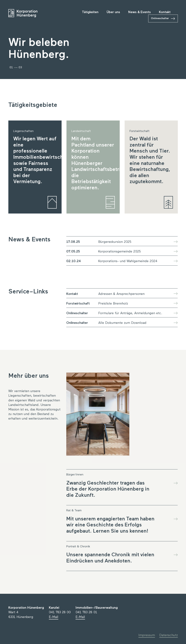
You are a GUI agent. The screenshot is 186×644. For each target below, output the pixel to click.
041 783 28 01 (86, 612)
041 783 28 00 (60, 612)
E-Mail (54, 617)
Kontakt (165, 12)
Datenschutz (169, 635)
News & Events (139, 12)
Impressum (147, 635)
